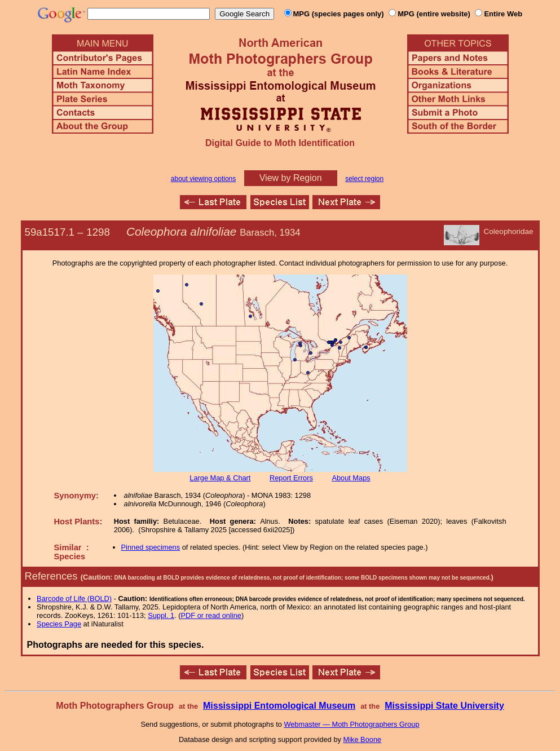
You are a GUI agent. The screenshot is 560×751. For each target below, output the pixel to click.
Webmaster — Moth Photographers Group (351, 724)
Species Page (59, 624)
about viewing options (203, 179)
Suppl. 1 (161, 615)
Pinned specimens (151, 547)
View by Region (291, 178)
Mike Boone (363, 739)
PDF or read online (211, 615)
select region (364, 179)
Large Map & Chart (220, 478)
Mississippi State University (444, 706)
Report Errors (291, 478)
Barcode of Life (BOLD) (74, 598)
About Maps (351, 478)
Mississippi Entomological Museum (279, 706)
